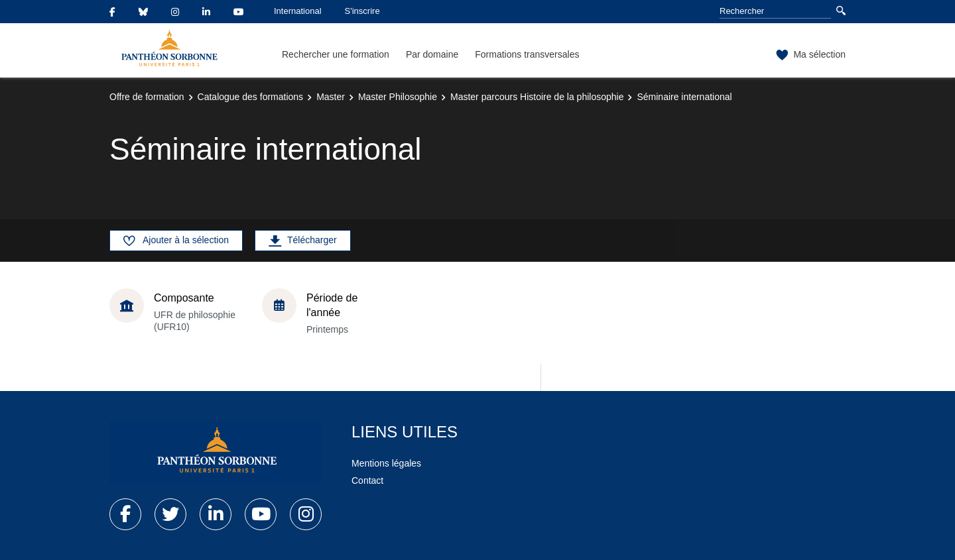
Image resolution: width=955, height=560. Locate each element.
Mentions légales (386, 463)
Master (331, 97)
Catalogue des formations (251, 97)
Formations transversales (527, 54)
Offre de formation (147, 97)
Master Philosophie (398, 97)
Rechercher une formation (336, 54)
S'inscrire (362, 11)
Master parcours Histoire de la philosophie (537, 97)
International (298, 11)
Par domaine (432, 54)
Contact (367, 480)
